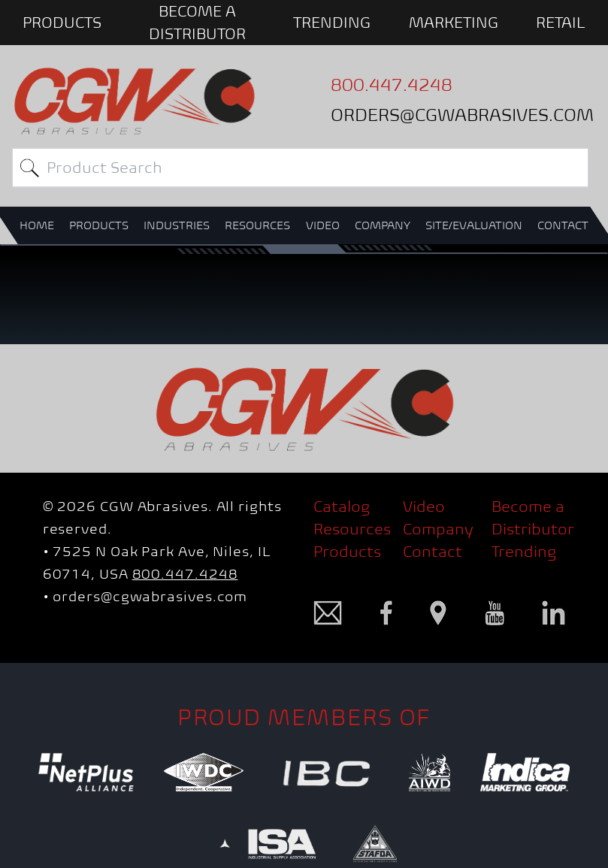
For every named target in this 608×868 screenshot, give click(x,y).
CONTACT (563, 225)
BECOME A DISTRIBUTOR (197, 23)
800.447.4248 (185, 574)
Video (424, 507)
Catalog (342, 507)
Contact (433, 552)
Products (347, 552)
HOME (37, 225)
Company (438, 529)
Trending (332, 23)
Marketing (454, 23)
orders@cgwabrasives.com (150, 596)
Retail (561, 23)
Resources (352, 529)
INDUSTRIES (177, 225)
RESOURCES (257, 225)
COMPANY (383, 225)
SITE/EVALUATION (474, 225)
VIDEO (323, 225)
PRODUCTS (62, 23)
